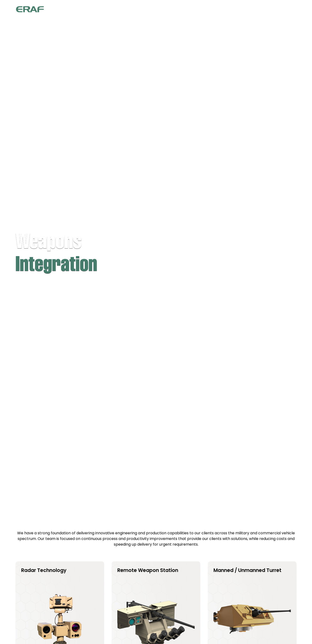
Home (148, 10)
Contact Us (280, 10)
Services (228, 10)
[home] (30, 10)
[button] (198, 10)
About (170, 10)
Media (252, 10)
